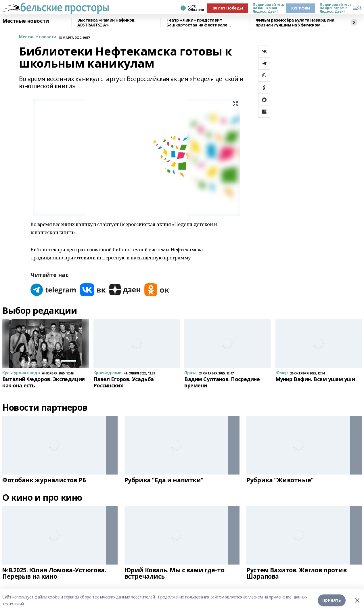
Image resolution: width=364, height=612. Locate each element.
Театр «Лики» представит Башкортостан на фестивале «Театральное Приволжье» (197, 23)
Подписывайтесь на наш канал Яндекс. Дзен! (267, 8)
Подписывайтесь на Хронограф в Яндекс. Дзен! (334, 8)
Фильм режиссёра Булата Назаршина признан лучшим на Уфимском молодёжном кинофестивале (295, 23)
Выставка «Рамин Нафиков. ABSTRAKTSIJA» (106, 23)
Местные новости (26, 21)
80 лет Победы (228, 8)
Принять (332, 600)
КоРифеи (301, 8)
